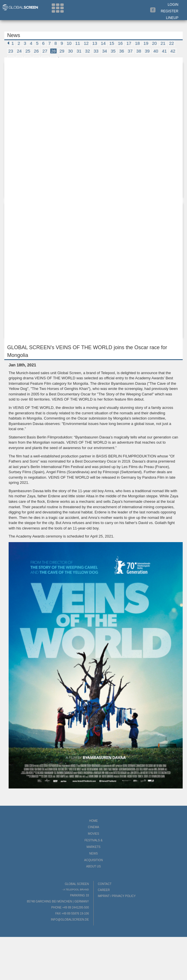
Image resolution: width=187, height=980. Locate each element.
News (94, 854)
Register (170, 11)
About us (93, 866)
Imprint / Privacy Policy (117, 896)
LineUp (172, 18)
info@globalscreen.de (70, 920)
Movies (93, 834)
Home (94, 821)
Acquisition (93, 860)
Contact (105, 884)
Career (104, 890)
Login (173, 5)
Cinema (93, 827)
